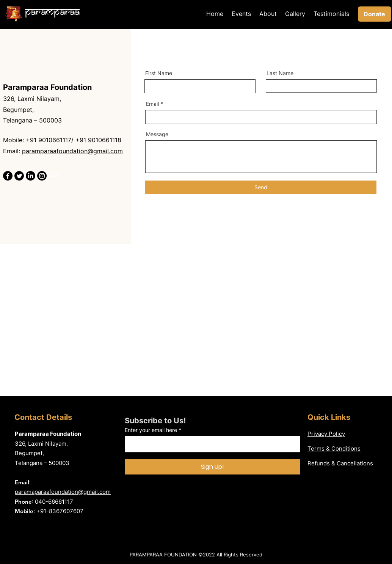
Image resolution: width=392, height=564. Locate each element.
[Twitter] (19, 176)
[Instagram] (42, 176)
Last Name (280, 73)
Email (152, 104)
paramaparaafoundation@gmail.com (63, 492)
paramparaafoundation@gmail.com (72, 151)
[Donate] (375, 14)
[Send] (261, 187)
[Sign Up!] (212, 467)
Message (157, 134)
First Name (159, 73)
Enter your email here (151, 430)
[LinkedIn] (31, 176)
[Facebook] (8, 176)
